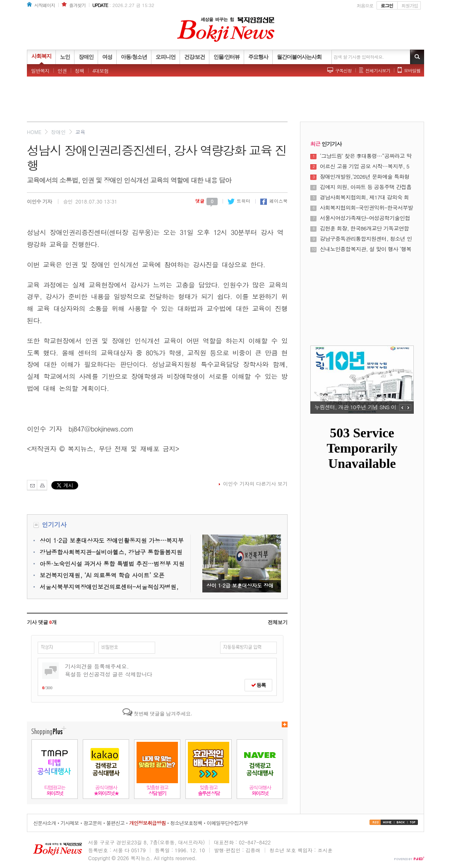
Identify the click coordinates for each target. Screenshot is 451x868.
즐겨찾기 (77, 5)
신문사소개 (44, 823)
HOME (34, 132)
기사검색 (417, 57)
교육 (80, 132)
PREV (402, 408)
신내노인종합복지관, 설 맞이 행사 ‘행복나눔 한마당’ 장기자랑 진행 (366, 249)
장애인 (58, 132)
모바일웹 (412, 71)
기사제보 (70, 823)
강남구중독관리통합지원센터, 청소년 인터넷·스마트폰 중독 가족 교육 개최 (366, 239)
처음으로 (365, 6)
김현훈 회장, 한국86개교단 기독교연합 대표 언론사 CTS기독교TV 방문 (364, 228)
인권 (62, 71)
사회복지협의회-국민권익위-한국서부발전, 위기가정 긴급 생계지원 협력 (366, 208)
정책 (79, 71)
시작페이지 (45, 5)
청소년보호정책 (186, 823)
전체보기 (278, 622)
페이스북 (274, 201)
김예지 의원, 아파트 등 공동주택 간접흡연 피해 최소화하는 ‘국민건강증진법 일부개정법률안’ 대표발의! (366, 187)
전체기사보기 (378, 71)
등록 (258, 685)
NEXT (408, 408)
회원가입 (410, 6)
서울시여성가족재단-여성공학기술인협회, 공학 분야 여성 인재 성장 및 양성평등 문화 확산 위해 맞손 (365, 218)
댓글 (206, 201)
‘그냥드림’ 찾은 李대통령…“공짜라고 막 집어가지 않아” (366, 156)
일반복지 (40, 71)
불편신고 (115, 823)
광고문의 (92, 823)
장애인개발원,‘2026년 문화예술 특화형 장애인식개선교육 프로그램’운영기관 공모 (366, 177)
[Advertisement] (225, 101)
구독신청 (343, 71)
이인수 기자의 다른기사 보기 (255, 483)
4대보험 (100, 71)
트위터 (239, 201)
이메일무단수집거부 (227, 823)
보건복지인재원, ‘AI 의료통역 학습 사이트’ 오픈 (102, 575)
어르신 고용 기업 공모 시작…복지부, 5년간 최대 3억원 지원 (365, 166)
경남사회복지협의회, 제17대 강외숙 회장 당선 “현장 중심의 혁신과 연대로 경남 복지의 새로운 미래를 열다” (367, 197)
